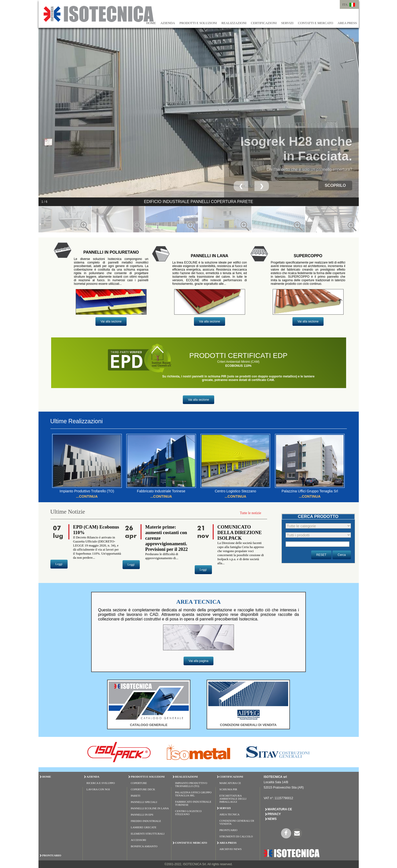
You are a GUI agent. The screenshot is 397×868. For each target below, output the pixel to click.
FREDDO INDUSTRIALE (146, 821)
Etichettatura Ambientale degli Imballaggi (233, 799)
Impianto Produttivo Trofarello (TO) (191, 784)
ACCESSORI (139, 840)
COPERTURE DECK (143, 789)
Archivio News (231, 849)
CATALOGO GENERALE (149, 725)
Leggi (59, 564)
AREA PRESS (347, 23)
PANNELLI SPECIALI (144, 802)
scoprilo (335, 185)
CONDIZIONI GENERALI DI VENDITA (248, 725)
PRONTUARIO (52, 855)
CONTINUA (88, 496)
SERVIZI (287, 23)
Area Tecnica (230, 814)
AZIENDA (168, 23)
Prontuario (229, 830)
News (272, 819)
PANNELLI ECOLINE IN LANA (150, 808)
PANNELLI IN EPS (142, 815)
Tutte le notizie (250, 513)
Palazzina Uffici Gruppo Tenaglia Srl (193, 794)
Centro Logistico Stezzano (188, 813)
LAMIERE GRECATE (144, 827)
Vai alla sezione (111, 321)
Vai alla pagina (198, 661)
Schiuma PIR (228, 789)
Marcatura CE (230, 783)
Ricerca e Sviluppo (101, 783)
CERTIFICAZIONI (264, 23)
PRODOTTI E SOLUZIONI (198, 23)
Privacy (274, 814)
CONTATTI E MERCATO (316, 23)
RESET (321, 555)
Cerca (342, 555)
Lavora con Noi (98, 789)
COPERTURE (139, 783)
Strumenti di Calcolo (236, 836)
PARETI (136, 796)
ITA (345, 4)
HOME (151, 23)
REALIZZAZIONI (234, 23)
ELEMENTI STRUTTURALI (148, 834)
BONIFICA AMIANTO (144, 846)
